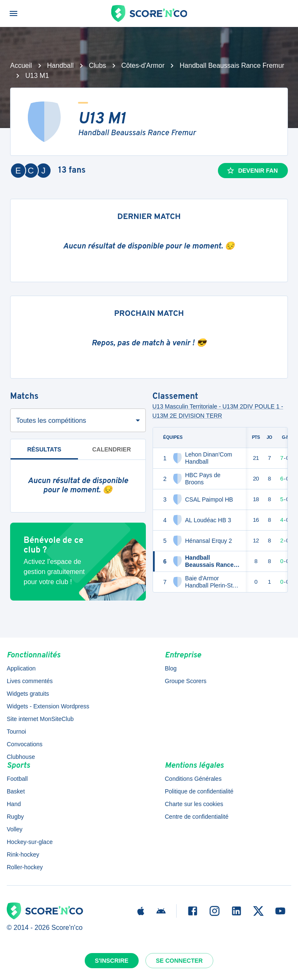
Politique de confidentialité (199, 791)
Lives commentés (30, 681)
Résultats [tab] (44, 453)
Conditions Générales (193, 779)
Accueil (21, 65)
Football (17, 779)
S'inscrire (112, 961)
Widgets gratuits (28, 694)
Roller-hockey (25, 867)
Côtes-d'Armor (143, 65)
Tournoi (16, 732)
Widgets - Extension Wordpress (48, 706)
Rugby (15, 817)
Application (21, 668)
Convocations (25, 744)
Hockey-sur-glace (30, 842)
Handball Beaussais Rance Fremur (232, 65)
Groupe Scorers (186, 681)
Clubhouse (21, 757)
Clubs (98, 65)
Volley (15, 829)
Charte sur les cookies (194, 804)
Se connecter (179, 961)
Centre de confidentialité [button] (197, 817)
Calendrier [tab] (112, 449)
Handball (60, 65)
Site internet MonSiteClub (40, 719)
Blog (171, 668)
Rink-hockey (23, 854)
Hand (14, 804)
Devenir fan (252, 171)
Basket (16, 791)
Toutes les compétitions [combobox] (51, 421)
